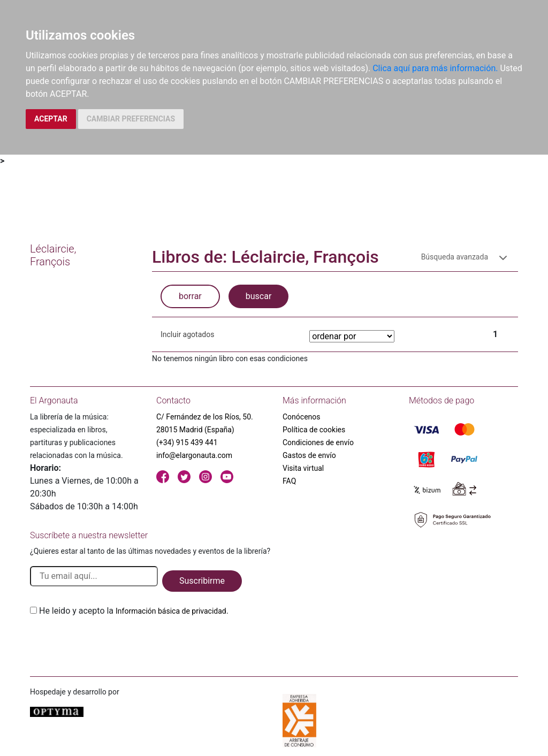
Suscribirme (202, 581)
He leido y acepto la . (134, 611)
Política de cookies (314, 430)
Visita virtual (303, 468)
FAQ (289, 481)
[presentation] (111, 643)
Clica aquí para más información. (435, 68)
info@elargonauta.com (194, 455)
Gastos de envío (309, 455)
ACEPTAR (51, 119)
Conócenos (302, 417)
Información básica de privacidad (171, 611)
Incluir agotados (187, 334)
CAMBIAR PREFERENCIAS (131, 119)
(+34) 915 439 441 (187, 442)
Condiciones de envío (318, 442)
